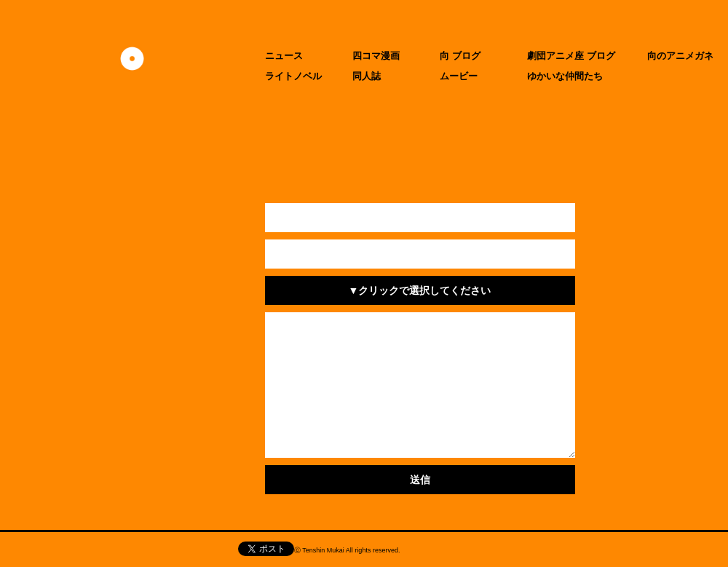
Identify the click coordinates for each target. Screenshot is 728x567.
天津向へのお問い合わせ (108, 550)
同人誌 (367, 76)
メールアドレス (213, 254)
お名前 (213, 218)
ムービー (459, 76)
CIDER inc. (487, 552)
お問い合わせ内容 (213, 327)
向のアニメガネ (680, 56)
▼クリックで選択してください (420, 290)
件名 (213, 290)
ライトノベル (293, 76)
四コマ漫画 (376, 56)
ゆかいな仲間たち (565, 76)
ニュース (284, 56)
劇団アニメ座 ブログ (571, 56)
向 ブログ (460, 56)
